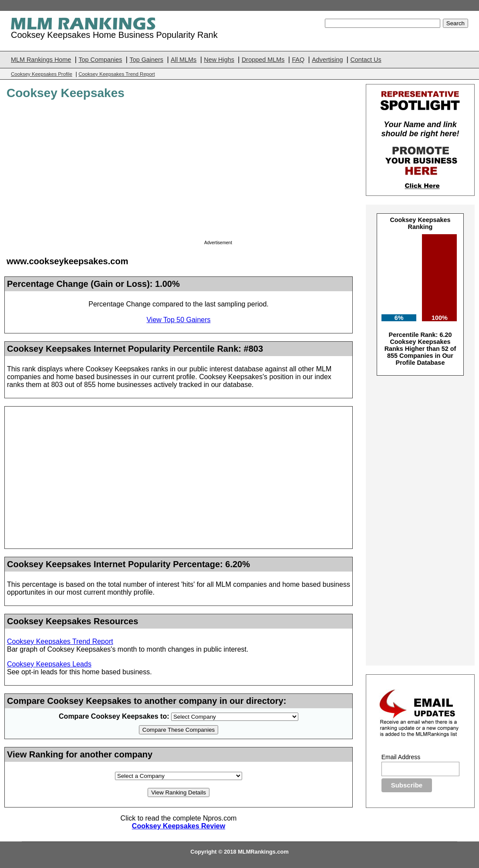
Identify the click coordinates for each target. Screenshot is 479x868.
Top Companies (100, 60)
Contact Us (366, 60)
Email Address (401, 757)
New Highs (219, 60)
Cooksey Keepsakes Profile (42, 74)
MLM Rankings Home (41, 60)
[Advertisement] (277, 172)
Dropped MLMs (263, 60)
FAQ (298, 60)
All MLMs (184, 60)
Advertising (327, 60)
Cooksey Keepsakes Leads (49, 664)
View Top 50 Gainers (178, 320)
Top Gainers (146, 60)
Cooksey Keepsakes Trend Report (116, 74)
